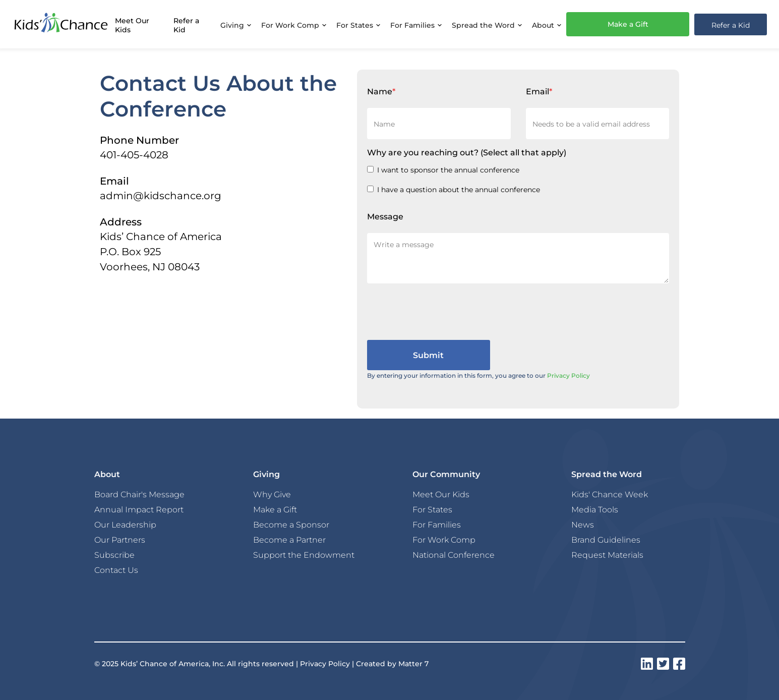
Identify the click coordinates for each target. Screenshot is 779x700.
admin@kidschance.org (161, 195)
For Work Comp (444, 540)
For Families (437, 524)
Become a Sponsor (291, 524)
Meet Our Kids (132, 25)
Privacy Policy (568, 375)
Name (381, 91)
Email (539, 91)
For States (432, 509)
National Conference (454, 555)
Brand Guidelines (606, 540)
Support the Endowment (304, 555)
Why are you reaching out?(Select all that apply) (467, 152)
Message (385, 216)
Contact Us (116, 570)
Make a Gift (628, 24)
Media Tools (595, 509)
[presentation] (444, 310)
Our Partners (120, 540)
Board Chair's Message (139, 494)
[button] (236, 24)
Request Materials (607, 555)
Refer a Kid (186, 25)
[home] (61, 24)
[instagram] (647, 664)
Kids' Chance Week (610, 494)
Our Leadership (125, 524)
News (583, 524)
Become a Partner (289, 540)
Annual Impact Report (139, 509)
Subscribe (114, 555)
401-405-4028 (134, 154)
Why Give (272, 494)
